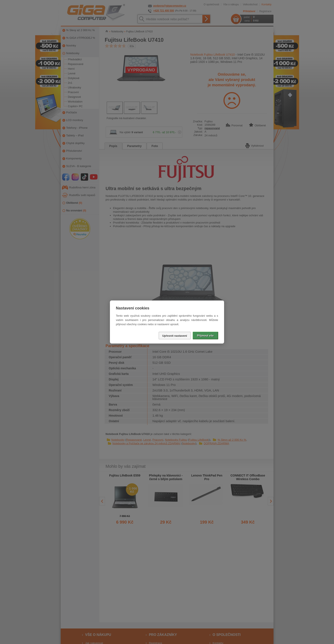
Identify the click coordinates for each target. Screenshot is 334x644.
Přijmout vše (205, 336)
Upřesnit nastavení (175, 336)
